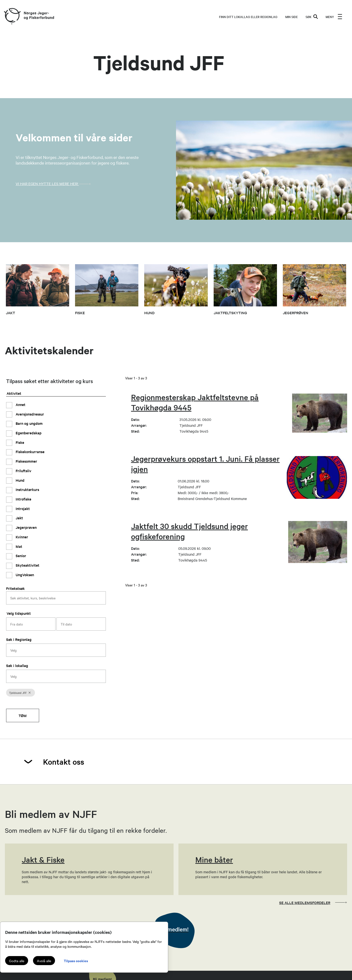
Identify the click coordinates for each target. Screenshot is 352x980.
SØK (312, 17)
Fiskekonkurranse (30, 452)
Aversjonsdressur (29, 414)
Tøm (23, 715)
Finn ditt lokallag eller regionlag (248, 17)
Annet (20, 404)
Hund (20, 480)
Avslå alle (44, 961)
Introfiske (23, 499)
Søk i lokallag (17, 665)
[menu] (334, 17)
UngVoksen (24, 575)
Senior (20, 556)
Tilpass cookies (76, 961)
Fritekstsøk (15, 588)
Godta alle (17, 961)
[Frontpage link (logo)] (12, 16)
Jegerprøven (26, 527)
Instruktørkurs (27, 489)
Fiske (19, 442)
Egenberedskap (28, 433)
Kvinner (21, 537)
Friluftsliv (23, 471)
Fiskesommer (26, 461)
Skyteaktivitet (27, 565)
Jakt (19, 518)
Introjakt (22, 508)
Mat (18, 546)
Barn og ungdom (29, 423)
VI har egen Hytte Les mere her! (55, 184)
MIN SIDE (291, 17)
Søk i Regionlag (19, 639)
